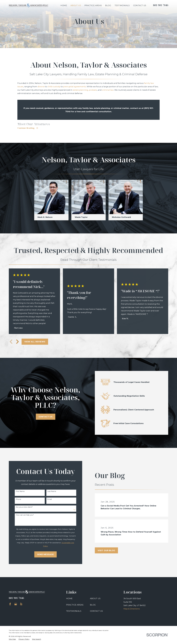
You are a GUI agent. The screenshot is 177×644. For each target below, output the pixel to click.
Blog (93, 605)
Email (48, 499)
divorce (41, 87)
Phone (17, 499)
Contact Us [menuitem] (140, 5)
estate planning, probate (85, 90)
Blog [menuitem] (108, 5)
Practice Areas (75, 605)
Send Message (44, 554)
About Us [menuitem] (76, 5)
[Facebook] (10, 604)
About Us (95, 598)
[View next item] (17, 342)
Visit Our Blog (110, 550)
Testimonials (74, 611)
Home (69, 598)
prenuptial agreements (75, 87)
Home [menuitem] (64, 5)
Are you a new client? (23, 507)
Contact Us (44, 417)
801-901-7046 (161, 5)
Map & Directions (132, 609)
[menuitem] (12, 639)
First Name (19, 491)
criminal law (108, 90)
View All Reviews (35, 342)
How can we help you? (23, 515)
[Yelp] (21, 604)
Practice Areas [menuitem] (93, 5)
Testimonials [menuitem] (122, 5)
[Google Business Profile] (16, 604)
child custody (54, 87)
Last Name (50, 491)
